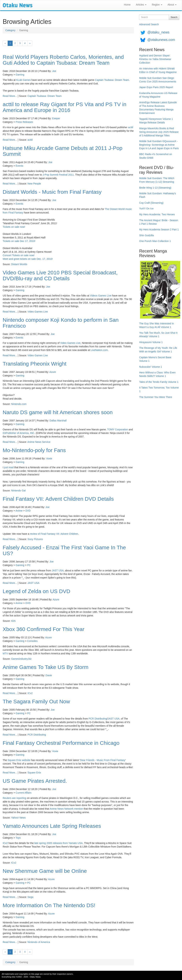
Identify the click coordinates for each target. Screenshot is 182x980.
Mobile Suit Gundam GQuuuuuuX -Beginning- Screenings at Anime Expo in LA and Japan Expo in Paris (159, 145)
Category (10, 30)
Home (127, 5)
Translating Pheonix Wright (35, 364)
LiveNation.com (99, 350)
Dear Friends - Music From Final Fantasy (103, 760)
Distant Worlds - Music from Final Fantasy (52, 192)
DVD (28, 511)
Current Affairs (24, 793)
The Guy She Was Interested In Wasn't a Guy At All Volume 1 (157, 325)
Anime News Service (39, 442)
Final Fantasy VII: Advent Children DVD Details (58, 499)
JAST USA (58, 570)
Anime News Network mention (66, 809)
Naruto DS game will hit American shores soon (58, 412)
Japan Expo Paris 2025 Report (156, 87)
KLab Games (23, 80)
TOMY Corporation (118, 429)
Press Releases (24, 122)
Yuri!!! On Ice (146, 208)
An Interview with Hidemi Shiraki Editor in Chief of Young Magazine (158, 70)
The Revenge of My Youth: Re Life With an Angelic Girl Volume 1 (158, 350)
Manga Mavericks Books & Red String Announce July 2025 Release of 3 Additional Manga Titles (159, 132)
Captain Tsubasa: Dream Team (112, 80)
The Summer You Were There (156, 397)
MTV (5, 653)
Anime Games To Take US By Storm (45, 667)
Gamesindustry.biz (21, 659)
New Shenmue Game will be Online (45, 871)
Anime (19, 511)
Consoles (32, 641)
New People (34, 184)
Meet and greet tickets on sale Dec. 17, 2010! (28, 259)
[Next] (30, 43)
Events (19, 166)
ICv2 (30, 693)
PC (29, 565)
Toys (18, 838)
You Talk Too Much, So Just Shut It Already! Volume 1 (158, 335)
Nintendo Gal (18, 491)
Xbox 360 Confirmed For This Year (44, 629)
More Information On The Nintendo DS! (49, 905)
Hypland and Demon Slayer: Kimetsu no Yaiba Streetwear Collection (155, 59)
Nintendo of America (39, 942)
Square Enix (34, 773)
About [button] (172, 5)
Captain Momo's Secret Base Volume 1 (155, 359)
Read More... (10, 96)
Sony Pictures (35, 539)
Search (174, 17)
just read (9, 467)
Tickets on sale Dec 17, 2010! (19, 241)
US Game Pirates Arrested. (35, 781)
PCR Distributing (98, 719)
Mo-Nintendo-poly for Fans (34, 450)
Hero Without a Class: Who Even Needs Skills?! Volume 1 (157, 374)
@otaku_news (158, 32)
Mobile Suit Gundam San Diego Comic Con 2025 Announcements (158, 80)
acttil (131, 127)
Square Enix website (19, 760)
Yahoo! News (18, 818)
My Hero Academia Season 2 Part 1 (159, 230)
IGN (13, 621)
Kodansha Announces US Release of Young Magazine (158, 95)
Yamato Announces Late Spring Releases (52, 826)
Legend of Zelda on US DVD (36, 591)
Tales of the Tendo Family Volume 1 (159, 382)
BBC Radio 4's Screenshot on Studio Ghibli (156, 156)
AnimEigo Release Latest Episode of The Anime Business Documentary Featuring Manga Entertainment (158, 108)
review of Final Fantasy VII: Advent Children (54, 534)
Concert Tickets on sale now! (19, 255)
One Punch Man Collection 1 (155, 241)
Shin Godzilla (147, 235)
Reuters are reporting (14, 798)
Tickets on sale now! (14, 227)
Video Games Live (38, 312)
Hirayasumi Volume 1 (151, 342)
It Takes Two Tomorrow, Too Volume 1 (159, 389)
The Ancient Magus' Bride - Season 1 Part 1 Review (159, 222)
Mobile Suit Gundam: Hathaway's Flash (158, 195)
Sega (30, 897)
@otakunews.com (161, 40)
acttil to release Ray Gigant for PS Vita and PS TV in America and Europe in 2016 (65, 107)
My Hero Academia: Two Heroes (157, 214)
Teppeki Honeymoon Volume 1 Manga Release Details (156, 121)
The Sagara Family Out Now (36, 701)
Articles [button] (141, 5)
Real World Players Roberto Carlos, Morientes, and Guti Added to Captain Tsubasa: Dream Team (63, 60)
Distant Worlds (19, 264)
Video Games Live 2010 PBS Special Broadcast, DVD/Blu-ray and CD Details (60, 275)
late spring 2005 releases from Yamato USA (58, 843)
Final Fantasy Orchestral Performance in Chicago (61, 743)
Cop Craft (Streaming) (151, 203)
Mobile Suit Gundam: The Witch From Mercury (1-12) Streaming (157, 180)
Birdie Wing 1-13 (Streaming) (155, 188)
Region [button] (157, 5)
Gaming (20, 75)
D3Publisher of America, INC (18, 433)
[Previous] (5, 43)
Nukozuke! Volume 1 (151, 367)
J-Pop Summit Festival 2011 (58, 175)
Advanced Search (149, 24)
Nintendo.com (19, 404)
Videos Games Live (101, 296)
